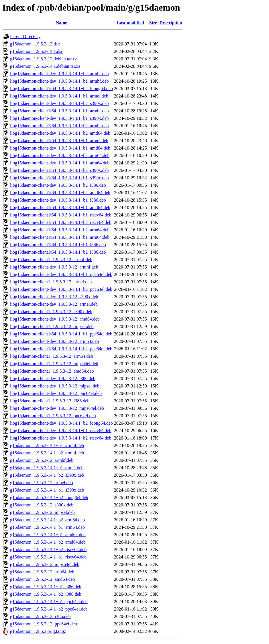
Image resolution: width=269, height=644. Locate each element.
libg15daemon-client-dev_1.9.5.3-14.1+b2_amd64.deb (60, 133)
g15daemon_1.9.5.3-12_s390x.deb (42, 505)
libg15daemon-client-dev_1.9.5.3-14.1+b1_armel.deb (59, 96)
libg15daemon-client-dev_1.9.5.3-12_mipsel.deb (55, 386)
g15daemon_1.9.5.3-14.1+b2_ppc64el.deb (49, 609)
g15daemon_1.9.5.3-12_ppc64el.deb (44, 624)
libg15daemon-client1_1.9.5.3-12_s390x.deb (51, 312)
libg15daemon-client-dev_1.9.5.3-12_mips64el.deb (57, 408)
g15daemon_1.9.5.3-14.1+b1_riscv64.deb (48, 557)
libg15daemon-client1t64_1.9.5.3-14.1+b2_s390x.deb (59, 170)
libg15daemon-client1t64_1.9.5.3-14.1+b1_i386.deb (58, 245)
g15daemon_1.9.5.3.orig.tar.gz (38, 631)
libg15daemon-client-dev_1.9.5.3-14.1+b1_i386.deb (58, 200)
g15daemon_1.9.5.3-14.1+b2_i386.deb (46, 594)
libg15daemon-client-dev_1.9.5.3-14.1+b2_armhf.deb (59, 74)
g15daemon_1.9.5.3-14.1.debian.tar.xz (45, 66)
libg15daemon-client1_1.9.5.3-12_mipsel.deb (52, 326)
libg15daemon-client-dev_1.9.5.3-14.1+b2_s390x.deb (59, 103)
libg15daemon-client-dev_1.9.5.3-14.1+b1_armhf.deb (59, 81)
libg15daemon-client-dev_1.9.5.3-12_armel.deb (54, 304)
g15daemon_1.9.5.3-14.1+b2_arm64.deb (47, 520)
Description (171, 23)
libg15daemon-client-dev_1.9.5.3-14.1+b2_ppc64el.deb (61, 289)
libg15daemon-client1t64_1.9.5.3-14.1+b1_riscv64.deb (61, 215)
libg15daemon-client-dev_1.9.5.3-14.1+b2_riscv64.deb (61, 438)
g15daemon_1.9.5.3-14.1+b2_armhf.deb (47, 453)
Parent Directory (25, 36)
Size (153, 23)
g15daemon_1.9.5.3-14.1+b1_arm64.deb (47, 527)
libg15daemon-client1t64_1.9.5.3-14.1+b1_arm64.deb (60, 237)
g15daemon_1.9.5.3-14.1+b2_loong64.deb (49, 497)
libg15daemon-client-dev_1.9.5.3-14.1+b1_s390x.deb (59, 118)
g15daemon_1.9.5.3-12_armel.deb (42, 483)
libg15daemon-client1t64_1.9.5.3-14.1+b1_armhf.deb (59, 111)
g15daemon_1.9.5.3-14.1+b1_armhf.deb (47, 445)
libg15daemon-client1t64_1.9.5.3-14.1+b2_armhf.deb (59, 126)
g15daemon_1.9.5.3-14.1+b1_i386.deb (46, 587)
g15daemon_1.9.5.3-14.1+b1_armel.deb (47, 468)
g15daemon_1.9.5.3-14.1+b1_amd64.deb (48, 535)
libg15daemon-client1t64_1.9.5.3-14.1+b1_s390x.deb (59, 178)
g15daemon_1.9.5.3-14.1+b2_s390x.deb (47, 475)
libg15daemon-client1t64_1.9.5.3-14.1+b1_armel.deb (59, 141)
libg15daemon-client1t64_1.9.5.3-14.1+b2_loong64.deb (61, 89)
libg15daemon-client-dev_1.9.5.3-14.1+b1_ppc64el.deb (61, 274)
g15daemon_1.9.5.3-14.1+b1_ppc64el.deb (49, 602)
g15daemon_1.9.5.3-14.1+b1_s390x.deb (47, 490)
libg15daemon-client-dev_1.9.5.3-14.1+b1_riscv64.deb (61, 431)
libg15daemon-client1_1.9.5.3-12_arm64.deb (52, 356)
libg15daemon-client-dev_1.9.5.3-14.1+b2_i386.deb (58, 185)
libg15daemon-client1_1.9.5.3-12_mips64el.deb (54, 364)
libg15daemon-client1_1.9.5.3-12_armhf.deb (51, 260)
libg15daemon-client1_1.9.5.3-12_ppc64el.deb (53, 416)
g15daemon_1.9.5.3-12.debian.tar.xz (44, 59)
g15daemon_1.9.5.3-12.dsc (35, 44)
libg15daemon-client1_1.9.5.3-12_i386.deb (50, 401)
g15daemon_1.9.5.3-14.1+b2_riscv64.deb (48, 549)
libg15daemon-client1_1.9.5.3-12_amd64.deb (52, 371)
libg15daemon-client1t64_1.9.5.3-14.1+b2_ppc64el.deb (61, 349)
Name (61, 23)
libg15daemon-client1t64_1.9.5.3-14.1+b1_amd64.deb (60, 207)
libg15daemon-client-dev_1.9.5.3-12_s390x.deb (54, 297)
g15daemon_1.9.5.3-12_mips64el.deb (45, 564)
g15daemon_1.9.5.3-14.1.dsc (37, 51)
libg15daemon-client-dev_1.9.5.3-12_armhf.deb (54, 267)
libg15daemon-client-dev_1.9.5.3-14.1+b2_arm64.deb (60, 155)
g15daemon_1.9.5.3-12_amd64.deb (43, 579)
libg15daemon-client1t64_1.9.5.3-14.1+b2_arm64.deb (60, 230)
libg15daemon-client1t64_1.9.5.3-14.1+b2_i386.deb (58, 252)
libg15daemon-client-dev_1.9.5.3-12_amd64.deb (55, 319)
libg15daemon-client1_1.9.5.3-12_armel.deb (51, 282)
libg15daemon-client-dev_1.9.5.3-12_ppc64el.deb (56, 393)
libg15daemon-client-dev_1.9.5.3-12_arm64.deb (54, 341)
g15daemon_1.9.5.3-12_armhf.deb (42, 460)
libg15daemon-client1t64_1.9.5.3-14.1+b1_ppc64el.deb (61, 334)
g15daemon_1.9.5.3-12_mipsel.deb (42, 512)
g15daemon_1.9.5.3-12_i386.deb (40, 616)
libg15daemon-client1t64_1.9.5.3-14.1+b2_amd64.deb (60, 193)
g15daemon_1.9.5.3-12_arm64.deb (42, 572)
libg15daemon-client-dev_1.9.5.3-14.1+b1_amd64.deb (60, 148)
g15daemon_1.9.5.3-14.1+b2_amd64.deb (48, 542)
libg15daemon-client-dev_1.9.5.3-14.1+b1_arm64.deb (60, 163)
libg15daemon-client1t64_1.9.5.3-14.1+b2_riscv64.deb (61, 222)
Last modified (130, 23)
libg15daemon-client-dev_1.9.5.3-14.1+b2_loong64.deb (61, 423)
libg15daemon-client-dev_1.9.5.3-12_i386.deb (53, 378)
